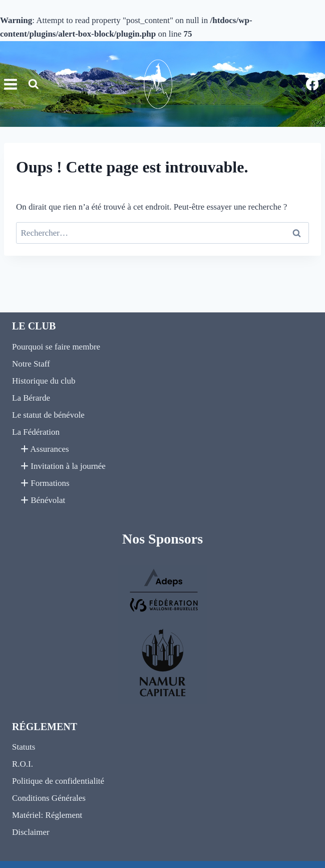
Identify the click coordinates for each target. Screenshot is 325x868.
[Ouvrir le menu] (9, 84)
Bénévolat (43, 500)
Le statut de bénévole (48, 415)
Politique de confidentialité (58, 781)
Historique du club (44, 381)
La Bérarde (31, 398)
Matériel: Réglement (47, 815)
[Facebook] (312, 84)
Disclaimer (31, 832)
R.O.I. (23, 764)
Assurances (45, 449)
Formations (45, 483)
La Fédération (36, 432)
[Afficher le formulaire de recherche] (34, 84)
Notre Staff (31, 364)
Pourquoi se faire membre (56, 347)
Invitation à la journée (63, 466)
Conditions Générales (49, 798)
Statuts (24, 747)
